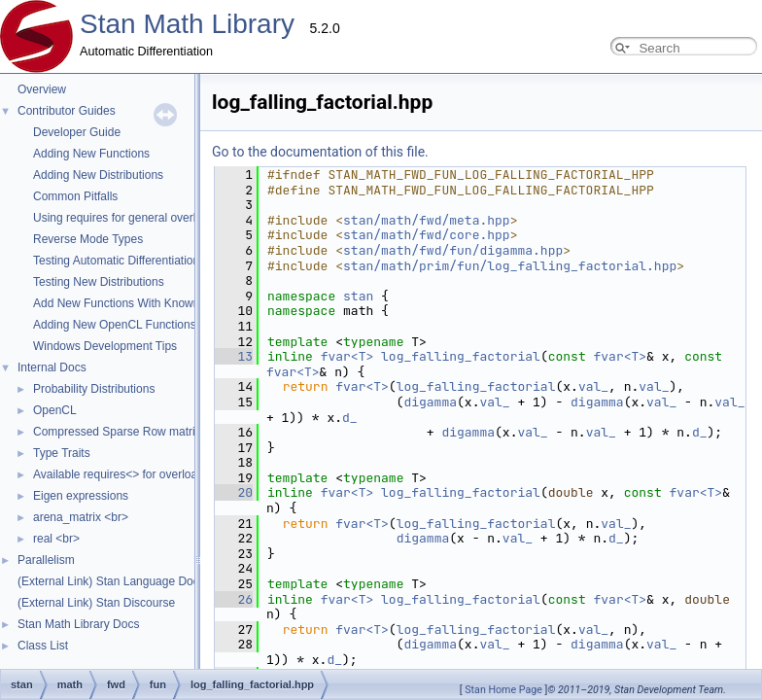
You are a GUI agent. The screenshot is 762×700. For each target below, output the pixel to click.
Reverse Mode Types (88, 239)
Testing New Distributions (99, 282)
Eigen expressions (81, 496)
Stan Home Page (503, 690)
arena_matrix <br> (81, 517)
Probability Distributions (94, 389)
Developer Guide (77, 132)
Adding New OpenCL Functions (115, 325)
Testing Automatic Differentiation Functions (143, 261)
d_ (641, 386)
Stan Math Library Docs (78, 624)
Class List (43, 646)
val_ (399, 372)
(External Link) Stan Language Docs (111, 581)
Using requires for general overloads (127, 218)
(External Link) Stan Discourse (96, 603)
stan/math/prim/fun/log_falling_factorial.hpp (315, 266)
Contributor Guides (67, 111)
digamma (403, 386)
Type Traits (62, 453)
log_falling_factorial (266, 356)
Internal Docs (52, 367)
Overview (42, 89)
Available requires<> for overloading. (128, 474)
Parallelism (46, 560)
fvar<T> (426, 356)
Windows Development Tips (105, 346)
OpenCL (55, 410)
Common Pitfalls (75, 196)
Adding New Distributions (98, 175)
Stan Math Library (187, 24)
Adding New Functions (91, 154)
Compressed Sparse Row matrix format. (137, 432)
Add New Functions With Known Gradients (143, 303)
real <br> (56, 539)
